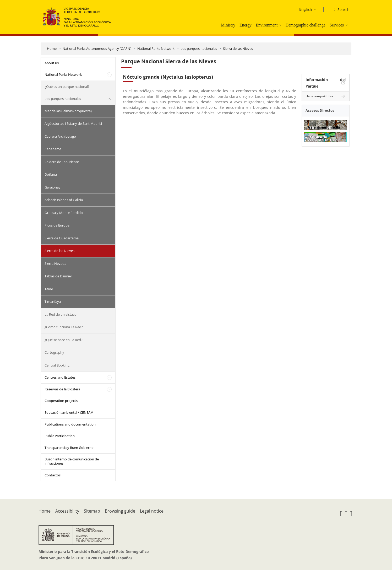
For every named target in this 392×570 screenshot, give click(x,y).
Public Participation (60, 436)
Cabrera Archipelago (60, 136)
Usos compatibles (319, 96)
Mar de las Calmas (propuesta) (68, 111)
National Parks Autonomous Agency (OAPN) (97, 49)
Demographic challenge (305, 25)
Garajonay (53, 187)
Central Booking (57, 365)
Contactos (53, 475)
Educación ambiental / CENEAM (69, 412)
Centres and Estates (60, 377)
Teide (49, 289)
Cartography (54, 352)
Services (337, 25)
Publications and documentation (70, 424)
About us (52, 63)
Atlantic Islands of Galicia (64, 200)
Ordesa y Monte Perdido (64, 213)
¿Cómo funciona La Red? (64, 327)
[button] (281, 25)
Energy (246, 25)
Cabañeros (53, 149)
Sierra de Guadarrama (62, 238)
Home (52, 49)
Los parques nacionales (199, 49)
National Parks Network (156, 49)
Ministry (228, 25)
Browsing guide (120, 511)
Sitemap (92, 511)
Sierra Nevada (55, 264)
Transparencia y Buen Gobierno (69, 448)
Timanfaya (53, 302)
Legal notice (152, 511)
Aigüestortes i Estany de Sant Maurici (73, 123)
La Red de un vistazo (61, 314)
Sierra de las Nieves (238, 49)
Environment (267, 25)
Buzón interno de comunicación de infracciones (72, 461)
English (306, 9)
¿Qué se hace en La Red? (64, 340)
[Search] (340, 10)
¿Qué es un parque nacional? (67, 87)
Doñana (51, 174)
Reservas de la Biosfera (62, 389)
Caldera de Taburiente (62, 162)
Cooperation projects (61, 401)
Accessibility (67, 511)
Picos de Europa (57, 225)
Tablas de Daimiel (58, 276)
